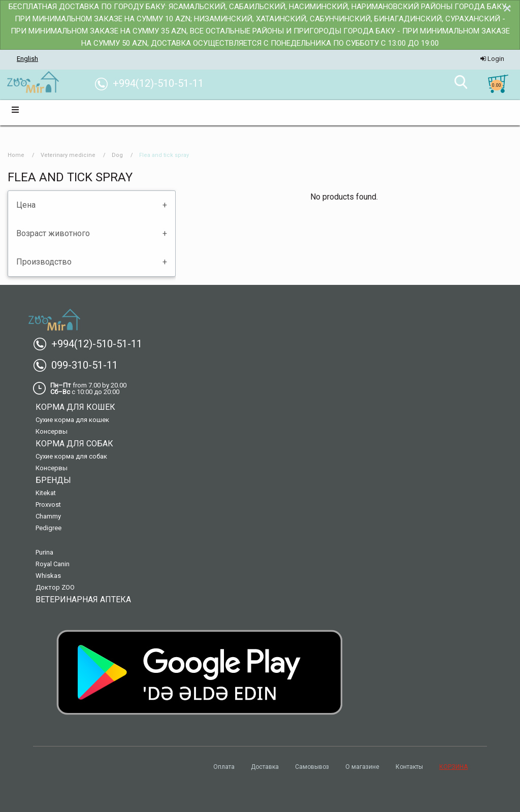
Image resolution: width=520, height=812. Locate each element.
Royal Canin (53, 564)
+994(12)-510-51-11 (92, 344)
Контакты (409, 767)
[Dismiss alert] (507, 8)
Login (492, 59)
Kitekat (46, 493)
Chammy (48, 516)
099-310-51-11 (79, 365)
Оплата (224, 767)
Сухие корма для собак (71, 456)
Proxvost (48, 505)
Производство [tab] (44, 262)
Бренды (53, 480)
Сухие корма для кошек (72, 420)
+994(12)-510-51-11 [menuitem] (153, 83)
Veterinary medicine (68, 155)
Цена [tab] (26, 205)
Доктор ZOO (55, 587)
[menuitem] (33, 83)
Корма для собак (74, 444)
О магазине (362, 767)
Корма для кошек (75, 407)
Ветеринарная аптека (83, 599)
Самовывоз (312, 767)
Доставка (265, 767)
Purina (44, 552)
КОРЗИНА (453, 767)
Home (16, 155)
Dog (117, 155)
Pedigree (48, 528)
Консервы (52, 431)
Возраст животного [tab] (53, 233)
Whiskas (48, 576)
